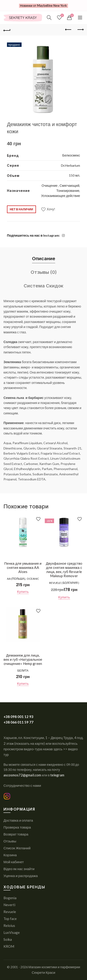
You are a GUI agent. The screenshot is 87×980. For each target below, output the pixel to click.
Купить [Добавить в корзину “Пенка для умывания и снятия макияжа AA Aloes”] (23, 592)
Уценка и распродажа (21, 876)
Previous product (69, 30)
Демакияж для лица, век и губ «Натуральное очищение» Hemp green (23, 659)
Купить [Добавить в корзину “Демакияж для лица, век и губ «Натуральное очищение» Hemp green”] (23, 683)
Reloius (9, 926)
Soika (8, 939)
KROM (9, 946)
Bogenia (10, 898)
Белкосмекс (71, 155)
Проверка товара (17, 827)
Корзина (10, 855)
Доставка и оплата (18, 820)
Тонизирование (68, 191)
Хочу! (51, 209)
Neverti (9, 905)
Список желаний (62, 16)
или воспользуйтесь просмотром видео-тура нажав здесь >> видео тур (41, 749)
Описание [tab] (44, 259)
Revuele (10, 912)
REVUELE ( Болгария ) (64, 583)
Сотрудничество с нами (22, 785)
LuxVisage (12, 932)
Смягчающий (69, 185)
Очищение (50, 185)
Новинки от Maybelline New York (44, 6)
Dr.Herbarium (71, 165)
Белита (23, 671)
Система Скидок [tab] (43, 286)
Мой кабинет (14, 862)
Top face (10, 919)
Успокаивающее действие (61, 196)
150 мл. (74, 175)
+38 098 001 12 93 (18, 717)
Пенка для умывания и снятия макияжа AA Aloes (23, 567)
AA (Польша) (16, 579)
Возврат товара (16, 834)
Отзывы (10, 841)
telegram (57, 775)
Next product (80, 30)
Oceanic (33, 579)
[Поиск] (49, 18)
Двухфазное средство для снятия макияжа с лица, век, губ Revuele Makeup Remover (64, 570)
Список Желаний (17, 848)
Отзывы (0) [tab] (44, 272)
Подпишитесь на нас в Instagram (33, 235)
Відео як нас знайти (19, 869)
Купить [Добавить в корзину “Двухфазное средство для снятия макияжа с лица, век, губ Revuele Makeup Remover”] (64, 597)
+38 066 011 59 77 (18, 722)
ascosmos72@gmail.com (23, 775)
